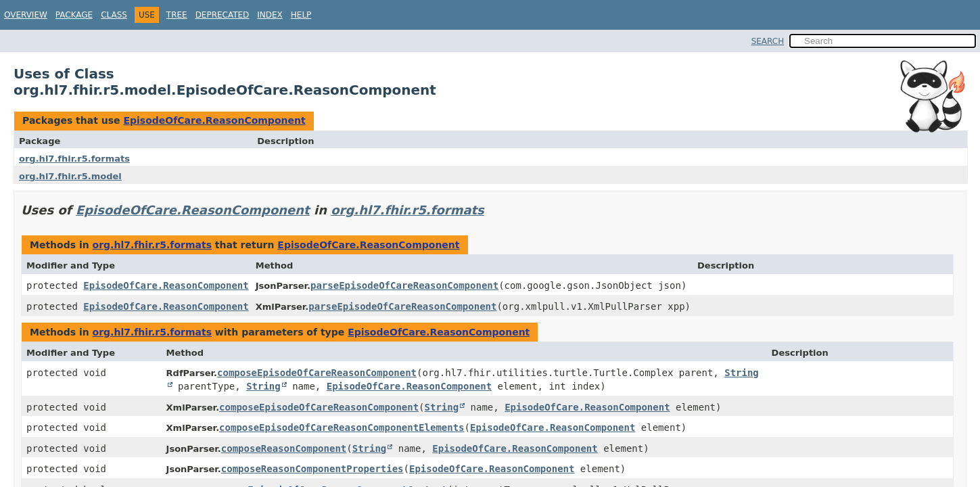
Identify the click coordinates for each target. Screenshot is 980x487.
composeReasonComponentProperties (312, 469)
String (263, 386)
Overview (26, 15)
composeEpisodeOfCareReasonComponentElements (342, 427)
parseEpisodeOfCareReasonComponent (404, 285)
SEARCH (768, 41)
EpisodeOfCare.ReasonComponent (214, 120)
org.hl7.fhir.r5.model (70, 176)
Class (114, 15)
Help (301, 15)
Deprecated (223, 15)
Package (74, 15)
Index (270, 15)
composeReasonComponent (284, 448)
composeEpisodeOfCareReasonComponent (317, 373)
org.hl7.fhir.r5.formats (74, 159)
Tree (177, 15)
